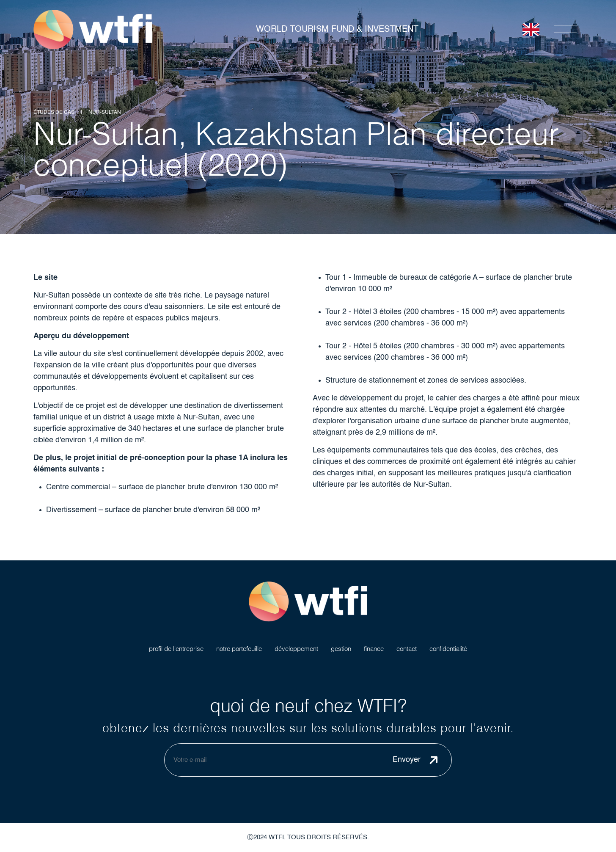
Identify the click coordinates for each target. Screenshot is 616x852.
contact (407, 649)
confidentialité (448, 649)
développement (296, 649)
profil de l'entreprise (176, 649)
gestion (341, 649)
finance (374, 649)
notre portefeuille (239, 649)
